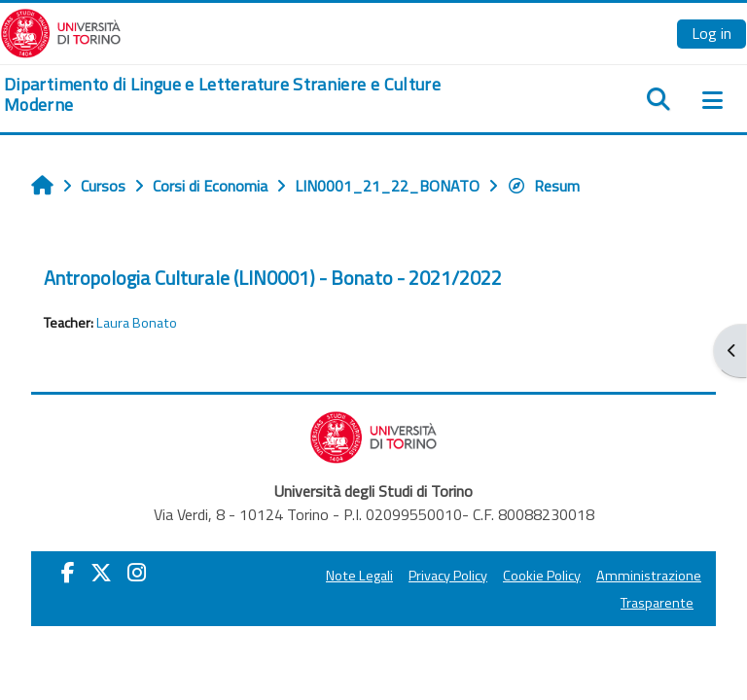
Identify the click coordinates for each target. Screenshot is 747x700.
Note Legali (359, 576)
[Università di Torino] (61, 31)
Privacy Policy (448, 576)
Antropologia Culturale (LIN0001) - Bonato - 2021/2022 (273, 278)
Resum (543, 186)
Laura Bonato (137, 323)
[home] (249, 95)
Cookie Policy (542, 576)
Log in (711, 33)
